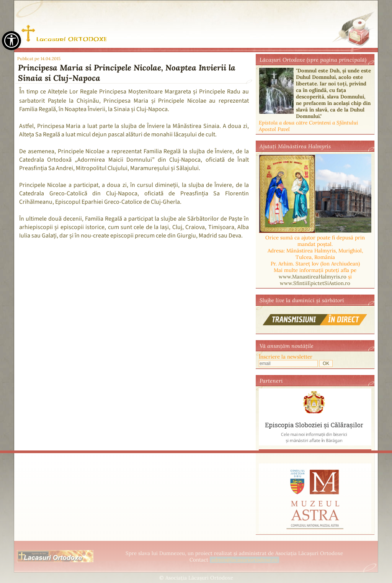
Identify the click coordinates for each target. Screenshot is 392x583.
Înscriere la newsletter (286, 357)
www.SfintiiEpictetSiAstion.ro (315, 283)
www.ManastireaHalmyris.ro (313, 277)
